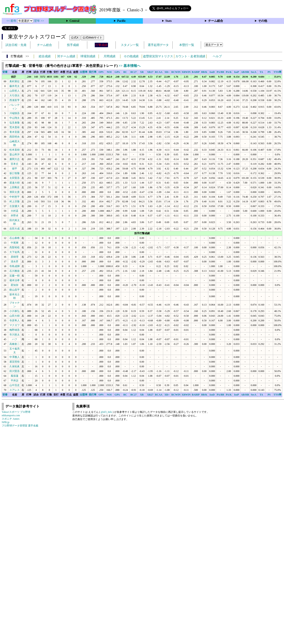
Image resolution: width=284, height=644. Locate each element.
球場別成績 (88, 56)
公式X (75, 37)
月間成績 (109, 56)
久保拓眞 (15, 366)
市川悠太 (15, 335)
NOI (109, 72)
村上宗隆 (15, 201)
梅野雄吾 (15, 330)
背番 (5, 72)
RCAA (159, 72)
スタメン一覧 (130, 45)
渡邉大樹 (15, 183)
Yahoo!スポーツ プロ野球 (16, 412)
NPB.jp (6, 422)
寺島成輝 (15, 266)
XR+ (167, 72)
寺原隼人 (15, 321)
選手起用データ (158, 45)
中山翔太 (15, 118)
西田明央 (15, 137)
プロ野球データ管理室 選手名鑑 (20, 426)
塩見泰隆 (15, 123)
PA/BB (220, 72)
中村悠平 (15, 197)
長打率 (93, 72)
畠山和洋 (15, 154)
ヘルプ (217, 56)
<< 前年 (12, 21)
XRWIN (186, 72)
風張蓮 (15, 376)
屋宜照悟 (15, 362)
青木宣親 (15, 132)
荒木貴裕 (15, 127)
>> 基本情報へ (129, 66)
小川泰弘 (15, 311)
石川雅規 (15, 271)
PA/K (229, 72)
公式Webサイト (92, 37)
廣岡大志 (15, 159)
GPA (117, 72)
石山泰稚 (15, 238)
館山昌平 (15, 290)
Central (74, 21)
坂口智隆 (15, 173)
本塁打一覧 (187, 45)
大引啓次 (15, 96)
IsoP (237, 72)
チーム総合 (216, 21)
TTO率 (277, 72)
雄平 (15, 169)
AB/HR (245, 72)
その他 (263, 21)
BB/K (204, 72)
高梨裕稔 (15, 247)
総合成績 (45, 56)
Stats (169, 21)
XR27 (150, 72)
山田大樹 (15, 316)
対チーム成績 (66, 56)
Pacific (121, 21)
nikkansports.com (11, 415)
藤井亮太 (15, 86)
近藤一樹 (15, 276)
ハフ (15, 339)
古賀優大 (15, 206)
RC (125, 72)
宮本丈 (15, 164)
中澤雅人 (15, 357)
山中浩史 (15, 385)
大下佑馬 (15, 252)
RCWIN (176, 72)
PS (269, 72)
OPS (101, 72)
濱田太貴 (15, 192)
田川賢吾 (15, 371)
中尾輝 (15, 243)
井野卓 (15, 216)
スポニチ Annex (11, 419)
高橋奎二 (15, 344)
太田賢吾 (15, 178)
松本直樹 (15, 150)
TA (261, 72)
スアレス (15, 390)
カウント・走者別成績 (190, 56)
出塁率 (84, 72)
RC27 (134, 72)
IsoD (212, 72)
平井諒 (15, 381)
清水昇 (15, 262)
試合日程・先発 (16, 45)
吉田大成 (15, 229)
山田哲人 (15, 91)
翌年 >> (39, 21)
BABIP (196, 72)
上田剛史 (15, 187)
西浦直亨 (15, 100)
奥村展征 (15, 81)
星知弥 (15, 285)
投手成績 (73, 45)
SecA (254, 72)
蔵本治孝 (15, 280)
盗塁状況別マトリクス (158, 56)
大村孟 (15, 211)
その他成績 (131, 56)
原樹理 (15, 257)
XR (142, 72)
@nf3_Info (106, 412)
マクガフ (15, 325)
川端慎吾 (15, 113)
